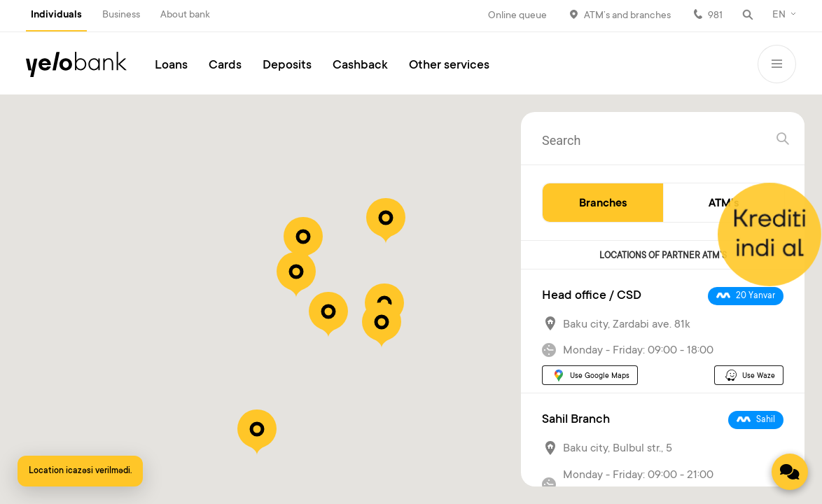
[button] (303, 240)
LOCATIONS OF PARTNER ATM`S (663, 256)
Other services (449, 66)
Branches (603, 204)
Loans (171, 66)
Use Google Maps (600, 377)
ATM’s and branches (627, 16)
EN (779, 15)
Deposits (287, 66)
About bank (185, 15)
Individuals (56, 15)
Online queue (517, 16)
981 (715, 16)
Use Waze (759, 377)
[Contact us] (790, 472)
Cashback (360, 66)
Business (121, 15)
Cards (225, 66)
